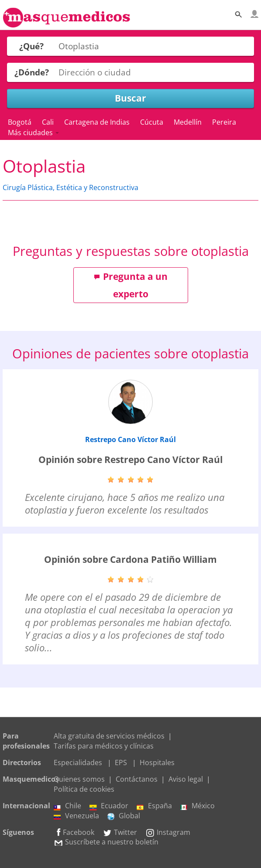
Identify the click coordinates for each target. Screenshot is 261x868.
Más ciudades (33, 133)
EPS (121, 762)
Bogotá (20, 122)
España (154, 806)
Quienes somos (79, 779)
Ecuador (109, 806)
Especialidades (78, 762)
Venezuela (76, 816)
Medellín (188, 122)
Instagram (168, 832)
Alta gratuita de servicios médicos (109, 736)
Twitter (120, 832)
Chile (67, 806)
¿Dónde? (32, 72)
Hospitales (157, 762)
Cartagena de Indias (97, 122)
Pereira (224, 122)
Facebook (74, 832)
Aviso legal (186, 779)
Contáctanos (137, 779)
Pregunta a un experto (131, 285)
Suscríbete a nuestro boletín (106, 842)
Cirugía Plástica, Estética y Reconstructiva (70, 187)
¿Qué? (31, 46)
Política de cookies (84, 789)
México (197, 806)
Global (124, 816)
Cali (48, 122)
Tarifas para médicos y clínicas (104, 746)
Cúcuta (152, 122)
